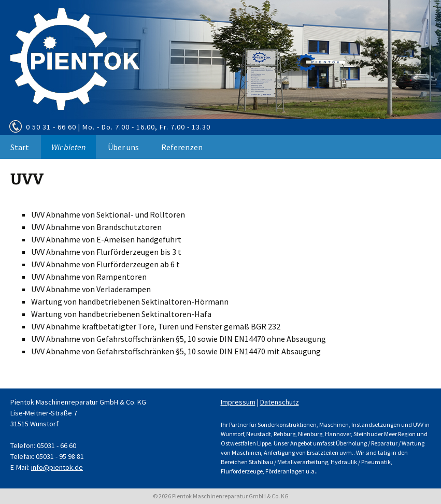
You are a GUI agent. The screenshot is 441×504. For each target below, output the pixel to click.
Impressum (238, 402)
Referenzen (182, 147)
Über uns (123, 147)
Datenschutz (280, 402)
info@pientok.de (57, 467)
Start (20, 147)
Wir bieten (68, 147)
